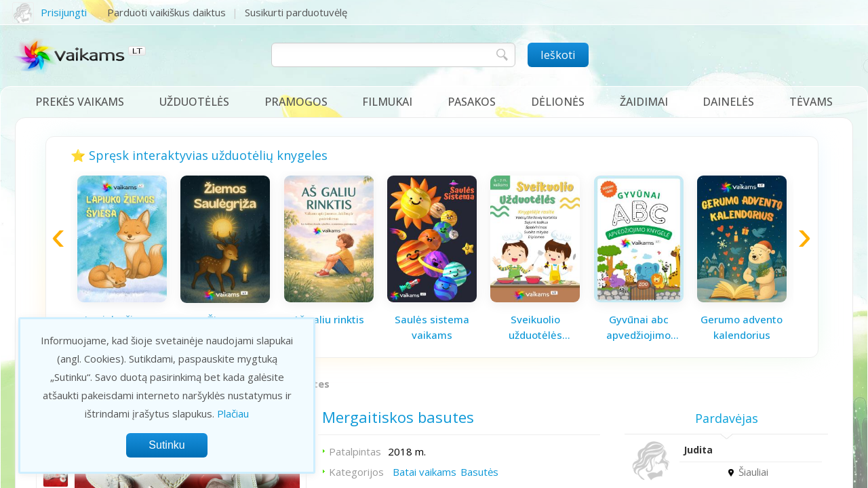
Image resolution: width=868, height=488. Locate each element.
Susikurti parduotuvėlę (296, 12)
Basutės (479, 472)
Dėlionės (558, 102)
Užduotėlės (194, 102)
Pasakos (472, 102)
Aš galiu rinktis (329, 319)
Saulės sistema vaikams (432, 327)
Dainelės (728, 102)
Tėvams (811, 102)
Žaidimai (644, 102)
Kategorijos (356, 472)
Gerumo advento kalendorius (742, 327)
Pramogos (296, 102)
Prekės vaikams (80, 102)
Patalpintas (355, 451)
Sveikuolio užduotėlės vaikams (535, 327)
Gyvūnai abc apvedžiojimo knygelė (638, 327)
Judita (698, 450)
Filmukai (387, 102)
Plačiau (233, 413)
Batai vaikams (425, 472)
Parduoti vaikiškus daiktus (166, 12)
